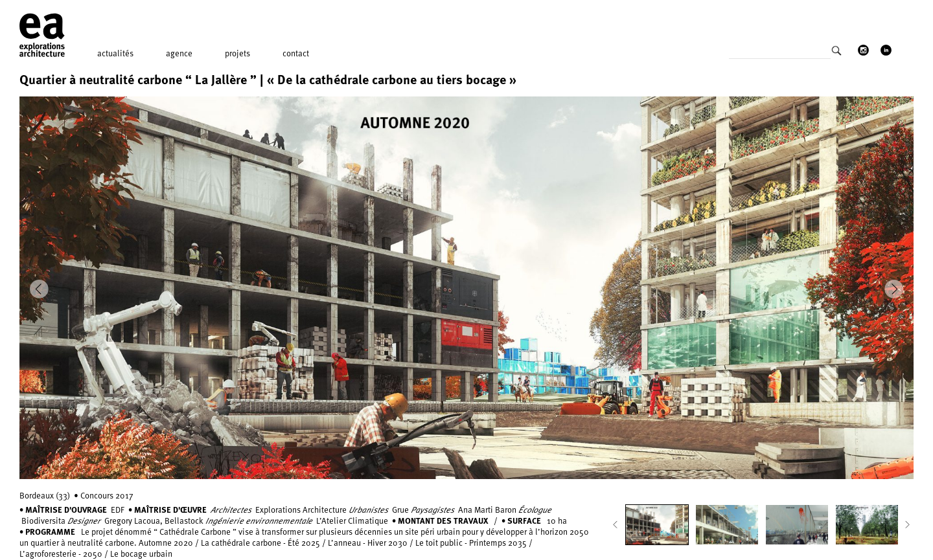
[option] (466, 288)
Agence (179, 53)
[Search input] (780, 54)
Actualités (115, 53)
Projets (237, 53)
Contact (296, 53)
